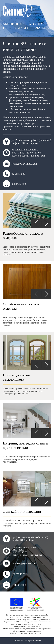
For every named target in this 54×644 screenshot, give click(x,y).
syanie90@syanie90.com (20, 164)
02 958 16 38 (14, 174)
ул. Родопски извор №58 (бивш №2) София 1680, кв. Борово (27, 142)
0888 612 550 (14, 184)
